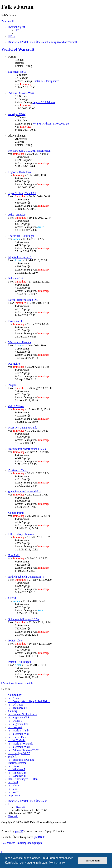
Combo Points (16, 513)
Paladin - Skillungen (20, 662)
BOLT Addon (16, 641)
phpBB (19, 831)
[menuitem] (18, 30)
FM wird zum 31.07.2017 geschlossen (29, 151)
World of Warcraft (18, 49)
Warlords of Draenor (20, 342)
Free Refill (14, 555)
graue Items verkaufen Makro (25, 491)
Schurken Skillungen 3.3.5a (24, 619)
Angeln (12, 385)
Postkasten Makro (18, 470)
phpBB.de (40, 837)
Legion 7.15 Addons (44, 102)
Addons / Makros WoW (21, 93)
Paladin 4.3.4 (16, 278)
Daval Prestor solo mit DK (23, 300)
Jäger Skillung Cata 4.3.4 (22, 193)
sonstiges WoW (17, 114)
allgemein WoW (17, 72)
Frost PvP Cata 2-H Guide (23, 428)
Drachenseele (16, 321)
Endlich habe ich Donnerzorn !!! (26, 577)
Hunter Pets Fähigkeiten (46, 81)
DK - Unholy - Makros (21, 534)
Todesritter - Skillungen (21, 236)
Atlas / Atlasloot (17, 215)
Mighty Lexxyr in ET (20, 257)
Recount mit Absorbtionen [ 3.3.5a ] (28, 449)
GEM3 (12, 598)
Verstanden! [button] (93, 861)
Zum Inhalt (8, 21)
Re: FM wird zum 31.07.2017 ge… (52, 124)
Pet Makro (14, 364)
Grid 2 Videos (16, 406)
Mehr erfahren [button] (58, 863)
